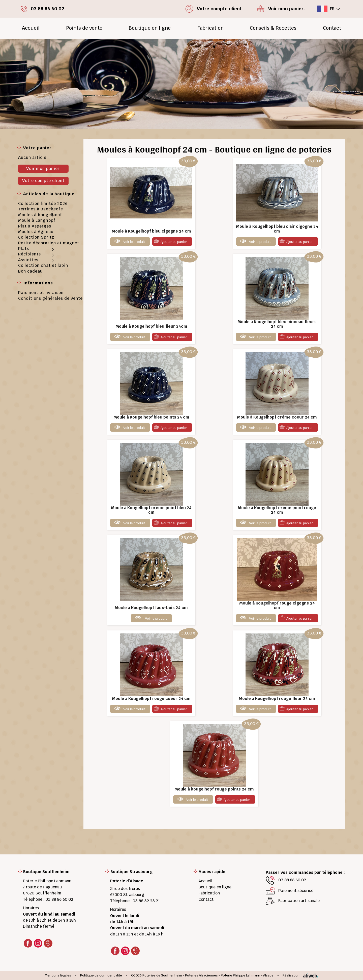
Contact (332, 28)
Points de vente (84, 28)
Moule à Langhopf (37, 220)
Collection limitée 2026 (43, 203)
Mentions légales (58, 976)
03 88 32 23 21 (146, 901)
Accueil (31, 28)
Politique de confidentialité (101, 976)
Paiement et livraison (41, 293)
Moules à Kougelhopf (40, 215)
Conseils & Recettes (273, 28)
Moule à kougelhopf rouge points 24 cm (214, 789)
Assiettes (28, 260)
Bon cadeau (30, 271)
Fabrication (210, 28)
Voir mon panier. (43, 168)
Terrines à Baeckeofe (41, 209)
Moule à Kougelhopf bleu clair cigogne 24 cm (277, 229)
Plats (24, 249)
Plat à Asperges (35, 226)
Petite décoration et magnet (49, 243)
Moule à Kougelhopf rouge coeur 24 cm (151, 699)
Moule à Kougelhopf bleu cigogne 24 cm (151, 231)
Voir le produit (134, 242)
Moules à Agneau (36, 232)
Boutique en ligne (150, 28)
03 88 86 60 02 (59, 899)
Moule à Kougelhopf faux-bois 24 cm (151, 608)
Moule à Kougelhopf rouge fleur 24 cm (277, 699)
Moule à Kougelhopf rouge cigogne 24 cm (277, 605)
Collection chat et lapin (43, 265)
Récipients (29, 254)
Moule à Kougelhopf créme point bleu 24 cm (151, 510)
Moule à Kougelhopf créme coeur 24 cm (277, 417)
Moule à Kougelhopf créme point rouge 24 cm (277, 510)
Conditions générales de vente (50, 298)
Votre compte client (43, 181)
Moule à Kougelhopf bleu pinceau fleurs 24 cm (277, 324)
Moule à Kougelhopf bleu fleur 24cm (151, 326)
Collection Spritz (36, 237)
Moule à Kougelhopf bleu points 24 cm (151, 417)
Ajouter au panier (174, 242)
